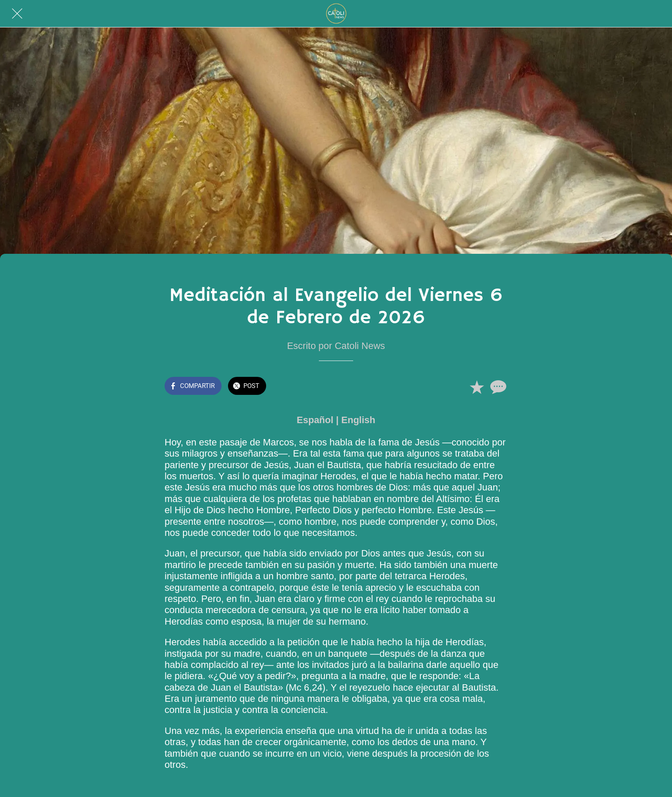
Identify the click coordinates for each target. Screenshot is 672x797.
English (358, 420)
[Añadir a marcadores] (477, 387)
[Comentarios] (497, 387)
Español (315, 420)
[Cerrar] (17, 14)
